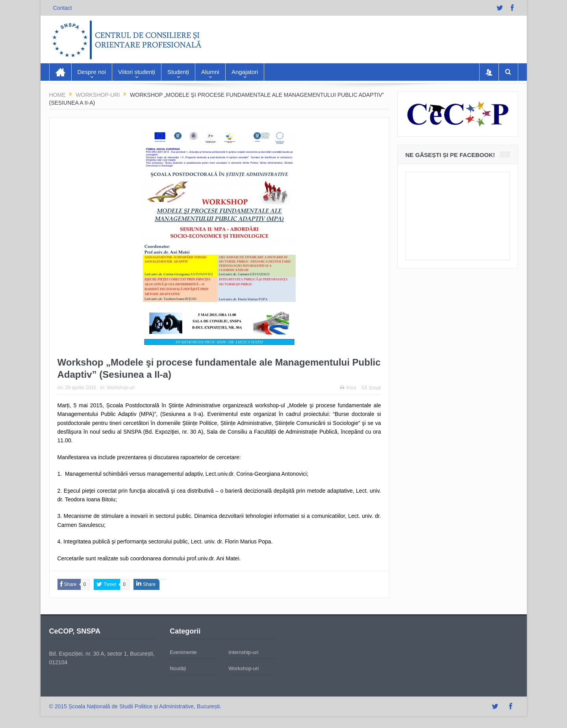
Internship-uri (243, 652)
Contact (63, 8)
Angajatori (245, 72)
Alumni (210, 72)
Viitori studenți (137, 72)
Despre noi (92, 72)
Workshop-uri (121, 388)
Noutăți (178, 668)
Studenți (178, 72)
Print (348, 388)
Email (371, 388)
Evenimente (183, 652)
